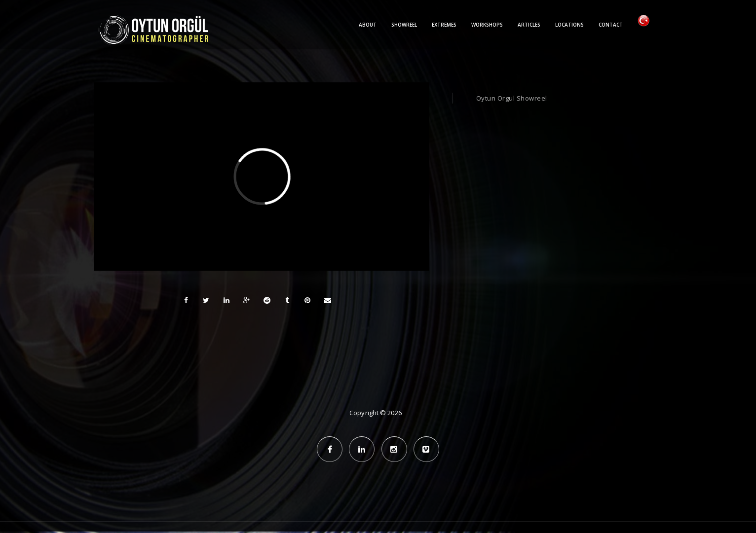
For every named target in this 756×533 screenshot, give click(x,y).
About (368, 25)
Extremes (444, 25)
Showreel (404, 25)
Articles (529, 25)
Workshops (487, 25)
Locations (569, 25)
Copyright (364, 413)
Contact (611, 25)
